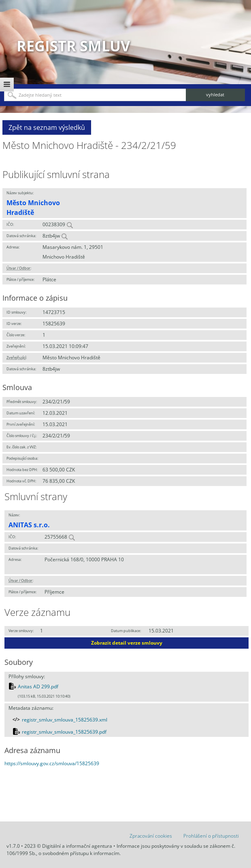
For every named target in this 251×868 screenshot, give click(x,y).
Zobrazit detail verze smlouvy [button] (127, 643)
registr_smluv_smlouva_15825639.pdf (64, 732)
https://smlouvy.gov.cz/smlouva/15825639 (52, 763)
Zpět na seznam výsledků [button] (47, 127)
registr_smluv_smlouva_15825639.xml (65, 720)
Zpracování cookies (151, 836)
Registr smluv (73, 46)
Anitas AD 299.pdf (38, 687)
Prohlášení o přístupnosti (211, 836)
